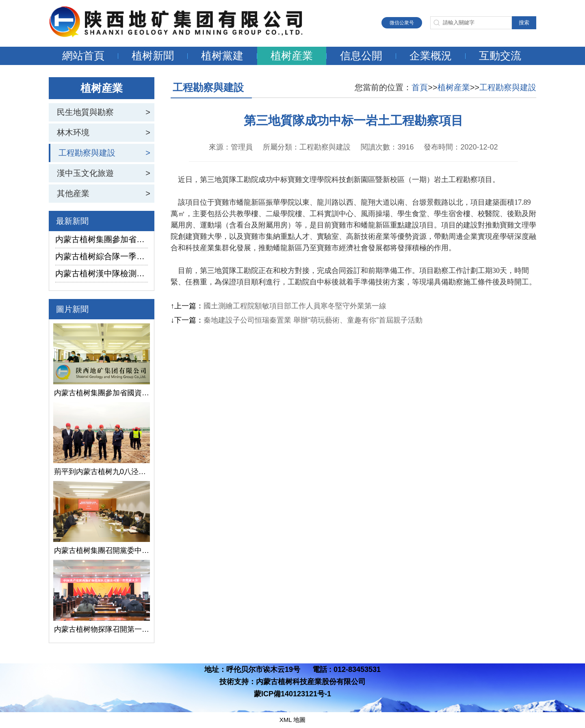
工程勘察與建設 (87, 153)
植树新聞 (153, 56)
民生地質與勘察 (85, 112)
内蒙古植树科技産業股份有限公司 (311, 682)
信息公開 (361, 56)
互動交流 (500, 56)
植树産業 (292, 56)
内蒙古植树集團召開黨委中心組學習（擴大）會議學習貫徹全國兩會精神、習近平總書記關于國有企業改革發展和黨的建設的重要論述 (102, 550)
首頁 (420, 87)
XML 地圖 (292, 720)
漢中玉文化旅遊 (85, 173)
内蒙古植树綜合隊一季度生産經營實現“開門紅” (102, 256)
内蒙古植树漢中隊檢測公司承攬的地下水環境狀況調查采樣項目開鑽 (102, 273)
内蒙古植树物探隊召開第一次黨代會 (102, 629)
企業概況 (431, 56)
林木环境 (73, 132)
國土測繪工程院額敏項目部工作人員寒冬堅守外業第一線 (295, 306)
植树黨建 (222, 56)
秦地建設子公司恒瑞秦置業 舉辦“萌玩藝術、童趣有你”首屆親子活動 (313, 320)
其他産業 (73, 193)
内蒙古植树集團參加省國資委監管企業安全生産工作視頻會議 (102, 239)
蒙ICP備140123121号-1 (292, 694)
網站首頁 (83, 56)
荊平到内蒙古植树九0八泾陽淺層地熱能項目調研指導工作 (102, 472)
